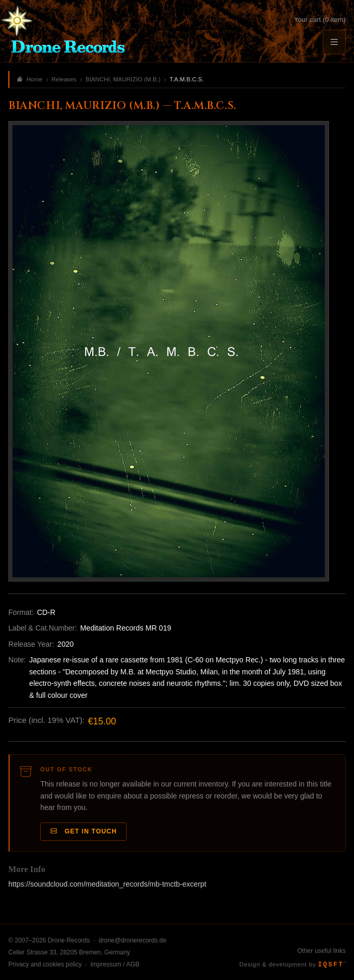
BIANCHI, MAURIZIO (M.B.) (123, 79)
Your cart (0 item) (320, 20)
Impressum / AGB (115, 964)
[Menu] (334, 42)
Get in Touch (84, 832)
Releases (64, 79)
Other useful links (321, 951)
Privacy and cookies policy (45, 964)
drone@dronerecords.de (132, 940)
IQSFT (332, 965)
